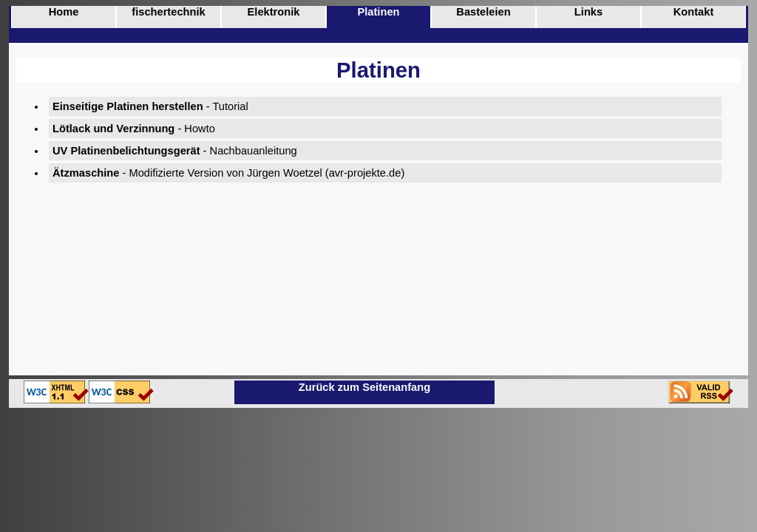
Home (64, 12)
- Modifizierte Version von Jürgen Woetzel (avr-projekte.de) (228, 173)
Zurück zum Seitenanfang (364, 387)
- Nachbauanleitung (175, 151)
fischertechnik (168, 12)
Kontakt (694, 12)
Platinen (378, 12)
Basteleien (483, 12)
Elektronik (274, 12)
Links (588, 12)
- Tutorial (150, 106)
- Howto (134, 129)
